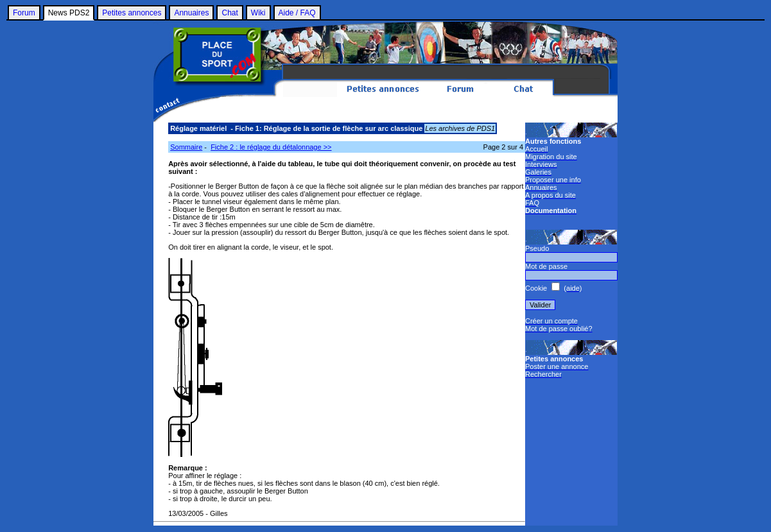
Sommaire (186, 147)
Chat (230, 13)
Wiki (258, 13)
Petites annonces (132, 13)
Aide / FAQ (297, 13)
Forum (24, 13)
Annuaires (191, 13)
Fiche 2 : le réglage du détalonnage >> (271, 147)
